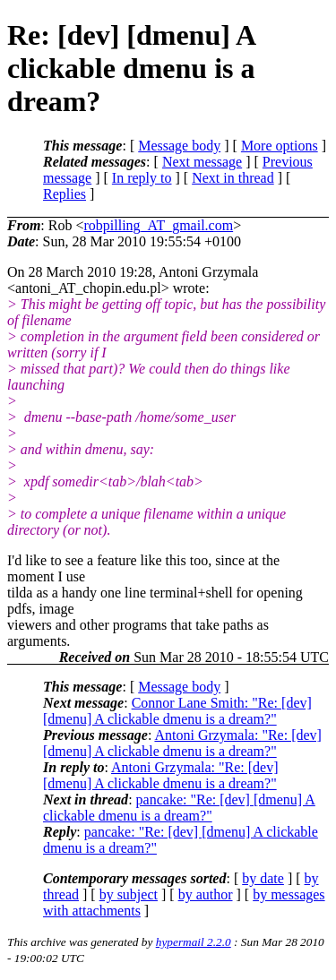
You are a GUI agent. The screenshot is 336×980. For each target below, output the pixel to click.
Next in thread (233, 178)
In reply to (142, 178)
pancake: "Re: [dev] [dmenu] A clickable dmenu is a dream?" (179, 808)
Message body (179, 146)
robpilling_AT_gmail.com (158, 225)
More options (280, 146)
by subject (129, 894)
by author (206, 894)
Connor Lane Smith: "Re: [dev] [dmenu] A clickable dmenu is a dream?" (177, 711)
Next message (202, 162)
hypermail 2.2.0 (194, 942)
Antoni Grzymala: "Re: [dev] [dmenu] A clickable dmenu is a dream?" (182, 743)
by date (263, 878)
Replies (65, 194)
